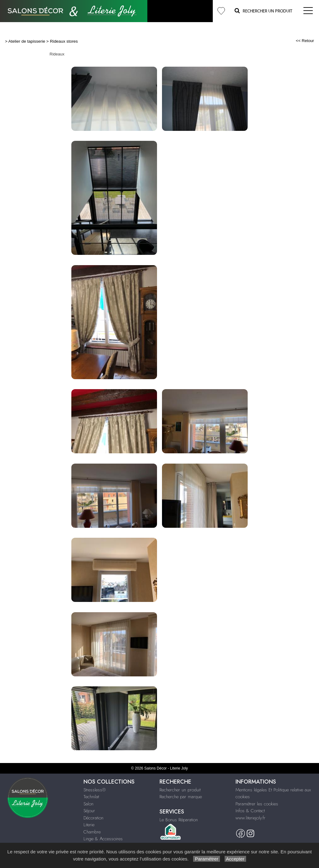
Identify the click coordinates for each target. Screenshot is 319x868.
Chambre (92, 832)
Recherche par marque (181, 797)
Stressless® (95, 790)
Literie (89, 825)
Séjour (89, 811)
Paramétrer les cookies (257, 804)
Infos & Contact (250, 811)
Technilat (91, 797)
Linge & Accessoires (103, 839)
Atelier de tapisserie (27, 41)
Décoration (93, 818)
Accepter (235, 859)
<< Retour (305, 41)
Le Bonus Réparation (179, 820)
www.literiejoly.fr (250, 818)
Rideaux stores (64, 41)
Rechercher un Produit (263, 11)
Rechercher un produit (180, 790)
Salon (88, 804)
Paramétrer (206, 859)
